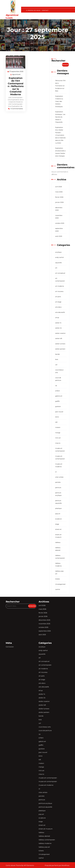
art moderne (60, 286)
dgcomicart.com (12, 16)
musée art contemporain (48, 778)
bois (57, 359)
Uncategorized (60, 584)
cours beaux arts (45, 727)
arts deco (58, 307)
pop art (58, 514)
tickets (58, 579)
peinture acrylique (45, 803)
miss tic (58, 443)
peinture (58, 488)
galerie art (59, 396)
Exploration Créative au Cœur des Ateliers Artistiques (59, 101)
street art (58, 529)
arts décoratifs (60, 312)
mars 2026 (59, 192)
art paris (58, 297)
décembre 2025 (44, 620)
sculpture (58, 519)
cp (56, 385)
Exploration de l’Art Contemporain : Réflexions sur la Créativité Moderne (16, 86)
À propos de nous (33, 10)
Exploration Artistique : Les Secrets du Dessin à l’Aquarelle (60, 117)
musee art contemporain (48, 781)
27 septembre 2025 (16, 72)
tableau (58, 542)
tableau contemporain (47, 840)
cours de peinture (45, 731)
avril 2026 (59, 187)
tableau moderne (45, 843)
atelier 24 (58, 328)
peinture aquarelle (45, 807)
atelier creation (60, 333)
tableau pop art (44, 847)
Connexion (10, 647)
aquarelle (58, 263)
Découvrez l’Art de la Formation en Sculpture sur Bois (60, 86)
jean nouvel (59, 412)
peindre (58, 482)
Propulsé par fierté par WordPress (57, 865)
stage (57, 524)
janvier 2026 (59, 202)
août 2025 (59, 236)
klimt (57, 417)
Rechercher (58, 61)
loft (56, 422)
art (56, 268)
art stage (58, 302)
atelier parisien (60, 349)
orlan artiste (59, 477)
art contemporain (45, 665)
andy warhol (59, 257)
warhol (58, 589)
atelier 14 (58, 323)
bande (57, 354)
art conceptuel (60, 273)
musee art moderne (46, 785)
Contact (45, 10)
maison (58, 427)
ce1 (56, 365)
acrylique (58, 252)
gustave (58, 406)
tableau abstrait (44, 836)
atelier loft (59, 338)
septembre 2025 (45, 631)
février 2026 (59, 197)
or (56, 472)
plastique (58, 508)
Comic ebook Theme (14, 865)
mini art (58, 438)
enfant (58, 391)
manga (58, 433)
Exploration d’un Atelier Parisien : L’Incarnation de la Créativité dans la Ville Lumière (60, 135)
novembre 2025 (44, 624)
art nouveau (59, 291)
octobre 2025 (60, 223)
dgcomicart (16, 74)
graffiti (57, 401)
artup (57, 318)
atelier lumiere (60, 344)
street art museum (46, 829)
